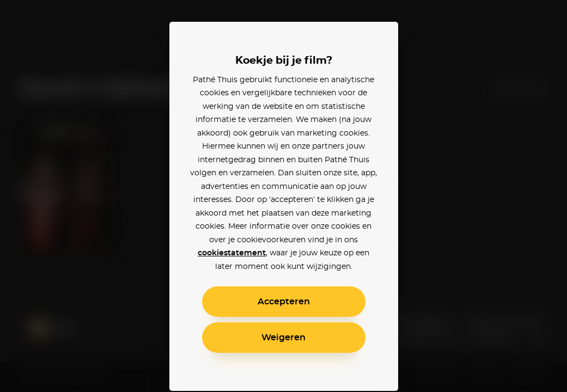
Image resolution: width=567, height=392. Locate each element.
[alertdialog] (283, 196)
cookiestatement (232, 253)
